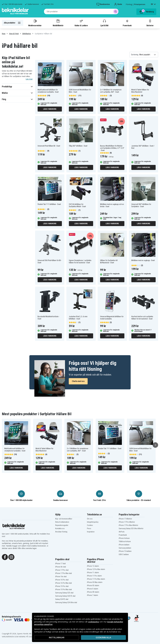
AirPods (122, 532)
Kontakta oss (60, 528)
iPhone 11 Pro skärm (94, 576)
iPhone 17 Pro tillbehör (127, 522)
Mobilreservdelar (35, 23)
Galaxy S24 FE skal (62, 599)
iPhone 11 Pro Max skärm (96, 579)
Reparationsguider (62, 525)
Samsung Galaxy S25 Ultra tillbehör (131, 528)
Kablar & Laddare (81, 23)
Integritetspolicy (93, 522)
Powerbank (127, 23)
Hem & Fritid (14, 34)
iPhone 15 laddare (125, 551)
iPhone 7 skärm (92, 595)
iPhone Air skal (61, 567)
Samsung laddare (125, 548)
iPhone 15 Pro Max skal (63, 589)
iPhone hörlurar (124, 538)
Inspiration (91, 532)
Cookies (90, 525)
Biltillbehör (27, 34)
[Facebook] (5, 557)
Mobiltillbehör (58, 23)
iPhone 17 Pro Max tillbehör (128, 525)
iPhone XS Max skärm (95, 582)
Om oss (90, 519)
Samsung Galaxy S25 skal (64, 593)
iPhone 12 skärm (93, 566)
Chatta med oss (78, 381)
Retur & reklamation (62, 522)
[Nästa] (155, 445)
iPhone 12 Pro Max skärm (96, 569)
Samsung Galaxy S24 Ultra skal (66, 602)
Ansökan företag (61, 532)
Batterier (150, 23)
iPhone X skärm (93, 589)
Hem (4, 34)
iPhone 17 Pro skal (62, 570)
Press (89, 528)
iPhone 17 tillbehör (125, 519)
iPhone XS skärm (93, 585)
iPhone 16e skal (61, 577)
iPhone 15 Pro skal (62, 586)
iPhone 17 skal (60, 564)
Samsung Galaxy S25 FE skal (65, 596)
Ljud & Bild (104, 23)
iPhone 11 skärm (93, 573)
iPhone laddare (124, 545)
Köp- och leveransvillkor (64, 519)
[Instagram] (11, 557)
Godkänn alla (103, 638)
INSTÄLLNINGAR (57, 638)
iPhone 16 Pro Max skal (63, 583)
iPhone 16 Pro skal (62, 580)
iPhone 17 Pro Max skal (63, 573)
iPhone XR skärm (93, 592)
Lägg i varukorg (50, 109)
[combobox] (81, 11)
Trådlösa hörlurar (125, 541)
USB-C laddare (124, 554)
